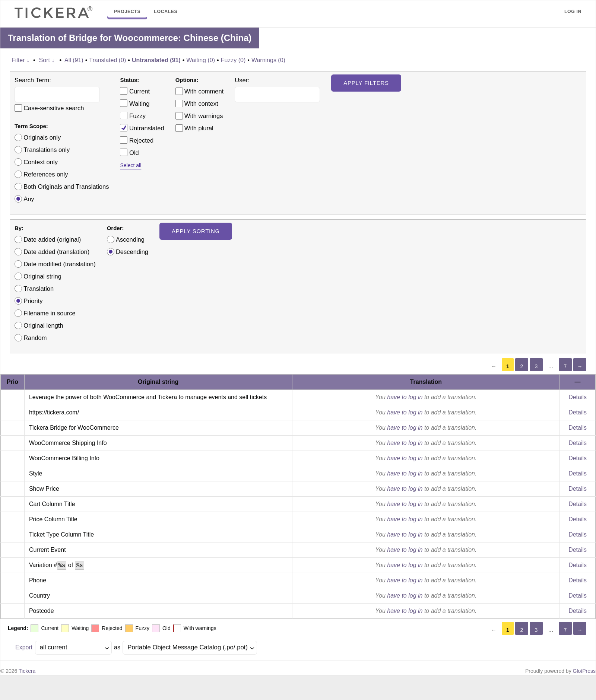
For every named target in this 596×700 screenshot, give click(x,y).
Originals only (42, 137)
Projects (127, 12)
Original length (43, 325)
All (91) (74, 60)
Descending (132, 252)
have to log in (405, 397)
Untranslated (142, 128)
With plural (199, 128)
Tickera (27, 671)
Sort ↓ (47, 60)
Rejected (137, 140)
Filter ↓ (20, 60)
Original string (42, 276)
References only (46, 174)
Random (35, 338)
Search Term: (33, 80)
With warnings (204, 116)
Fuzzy (133, 115)
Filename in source (49, 313)
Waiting (135, 103)
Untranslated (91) (156, 60)
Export (24, 647)
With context (201, 104)
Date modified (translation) (60, 264)
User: (242, 80)
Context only (41, 162)
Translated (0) (107, 60)
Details (578, 397)
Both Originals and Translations (66, 187)
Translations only (47, 150)
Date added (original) (52, 239)
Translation (39, 289)
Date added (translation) (56, 252)
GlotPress (584, 671)
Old (129, 152)
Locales (166, 12)
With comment (204, 91)
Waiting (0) (201, 60)
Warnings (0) (268, 60)
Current (135, 91)
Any (29, 199)
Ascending (130, 239)
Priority (33, 301)
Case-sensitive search (54, 108)
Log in (573, 12)
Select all (131, 165)
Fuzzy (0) (233, 60)
